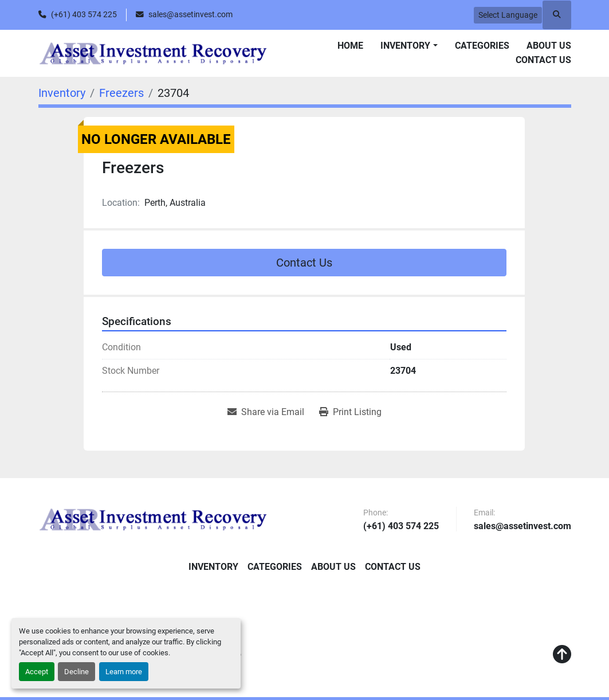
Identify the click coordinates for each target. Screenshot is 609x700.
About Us (549, 46)
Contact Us (543, 60)
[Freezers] (121, 93)
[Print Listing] (350, 412)
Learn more (124, 672)
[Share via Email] (266, 412)
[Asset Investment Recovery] (153, 519)
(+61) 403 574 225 (84, 14)
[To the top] (562, 655)
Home (350, 46)
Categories (482, 46)
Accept (37, 672)
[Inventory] (62, 93)
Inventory (405, 46)
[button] (409, 46)
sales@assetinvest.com (190, 14)
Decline (76, 672)
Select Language (508, 15)
